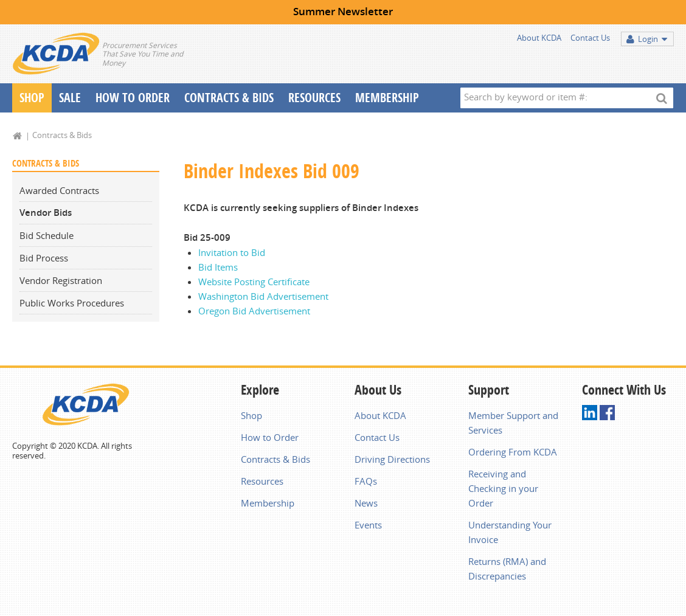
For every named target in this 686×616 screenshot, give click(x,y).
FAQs (366, 481)
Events (368, 525)
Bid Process (44, 258)
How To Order (133, 98)
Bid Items (218, 267)
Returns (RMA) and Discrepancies (507, 569)
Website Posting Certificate (254, 282)
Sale (70, 98)
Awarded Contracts (59, 190)
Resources (314, 98)
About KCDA (539, 38)
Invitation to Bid (232, 252)
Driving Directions (392, 459)
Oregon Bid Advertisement (254, 311)
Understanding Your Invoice (510, 532)
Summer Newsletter (343, 11)
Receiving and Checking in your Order (503, 488)
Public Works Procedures (72, 303)
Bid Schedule (47, 235)
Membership (387, 98)
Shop (32, 98)
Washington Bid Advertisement (263, 296)
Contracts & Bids (229, 98)
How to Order (270, 437)
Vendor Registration (61, 280)
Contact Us (590, 38)
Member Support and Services (513, 423)
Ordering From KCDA (513, 452)
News (366, 503)
